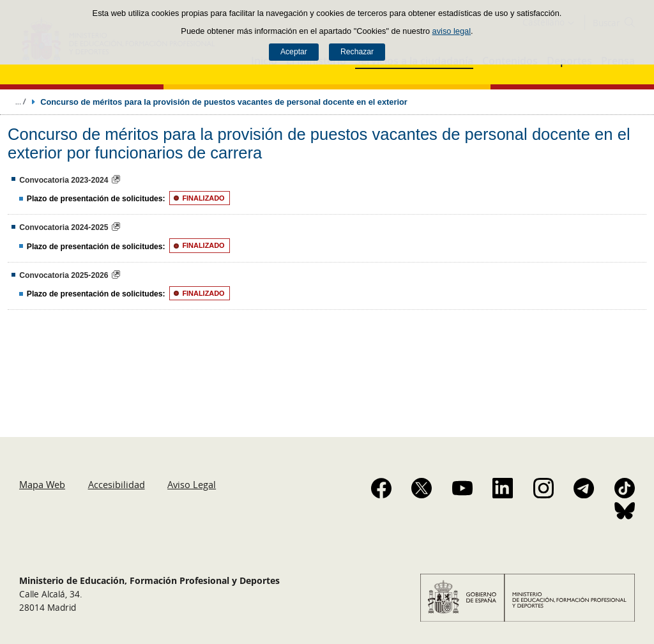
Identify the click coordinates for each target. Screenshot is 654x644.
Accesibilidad (117, 484)
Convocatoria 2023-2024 (64, 180)
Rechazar (357, 52)
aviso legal (452, 31)
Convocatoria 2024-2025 (64, 227)
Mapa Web (42, 484)
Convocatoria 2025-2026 (64, 275)
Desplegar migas (20, 102)
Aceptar (294, 52)
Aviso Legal (192, 484)
